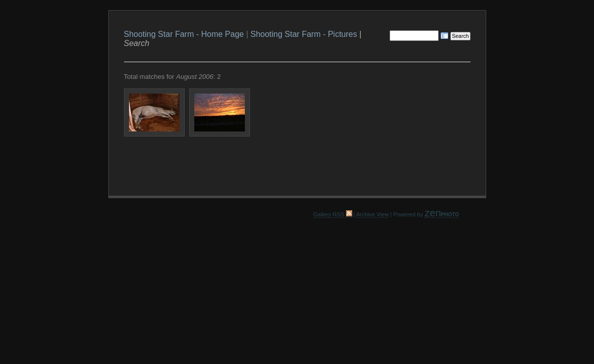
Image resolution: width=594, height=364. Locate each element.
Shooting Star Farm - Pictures (304, 34)
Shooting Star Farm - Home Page (184, 34)
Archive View (372, 214)
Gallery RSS (332, 214)
